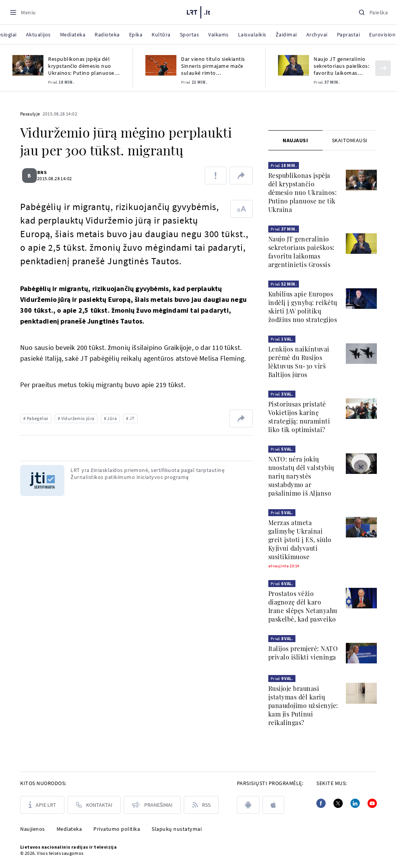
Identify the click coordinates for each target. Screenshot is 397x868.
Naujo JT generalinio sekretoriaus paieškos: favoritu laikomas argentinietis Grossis (341, 66)
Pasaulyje (30, 114)
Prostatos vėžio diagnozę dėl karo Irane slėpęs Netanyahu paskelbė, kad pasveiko (303, 606)
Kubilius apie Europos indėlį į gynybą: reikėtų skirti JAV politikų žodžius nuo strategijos (303, 307)
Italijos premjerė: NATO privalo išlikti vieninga (303, 653)
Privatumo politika (117, 829)
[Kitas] (383, 68)
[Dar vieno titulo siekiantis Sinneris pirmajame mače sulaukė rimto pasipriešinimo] (161, 65)
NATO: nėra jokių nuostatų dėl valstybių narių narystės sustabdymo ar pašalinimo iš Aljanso (301, 476)
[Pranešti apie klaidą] (216, 176)
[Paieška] (373, 12)
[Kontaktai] (94, 805)
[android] (248, 805)
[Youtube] (372, 803)
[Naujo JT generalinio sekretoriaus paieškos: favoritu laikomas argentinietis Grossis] (293, 65)
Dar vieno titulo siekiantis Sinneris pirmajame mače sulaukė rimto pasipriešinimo (213, 66)
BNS (47, 172)
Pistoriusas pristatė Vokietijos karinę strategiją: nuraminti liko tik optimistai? (299, 417)
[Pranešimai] (152, 805)
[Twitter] (338, 803)
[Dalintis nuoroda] (241, 176)
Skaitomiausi (350, 140)
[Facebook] (321, 803)
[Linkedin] (355, 803)
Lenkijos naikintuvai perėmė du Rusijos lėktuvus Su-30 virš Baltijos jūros (299, 362)
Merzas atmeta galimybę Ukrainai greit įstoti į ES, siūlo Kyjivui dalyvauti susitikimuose (300, 540)
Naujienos (33, 829)
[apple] (273, 805)
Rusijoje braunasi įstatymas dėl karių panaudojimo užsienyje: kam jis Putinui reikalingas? (303, 705)
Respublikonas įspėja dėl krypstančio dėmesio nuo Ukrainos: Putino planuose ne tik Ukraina (81, 66)
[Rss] (201, 805)
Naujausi (295, 140)
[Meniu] (23, 12)
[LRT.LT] (198, 11)
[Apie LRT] (42, 805)
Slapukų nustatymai (177, 829)
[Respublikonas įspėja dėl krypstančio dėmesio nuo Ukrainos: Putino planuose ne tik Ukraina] (28, 65)
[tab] (295, 140)
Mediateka (69, 829)
